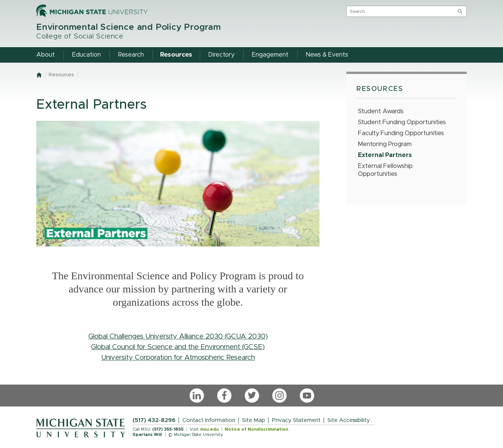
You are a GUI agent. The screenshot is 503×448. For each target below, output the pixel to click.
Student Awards (381, 111)
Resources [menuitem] (176, 55)
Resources (61, 75)
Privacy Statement (296, 420)
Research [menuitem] (131, 55)
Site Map (254, 420)
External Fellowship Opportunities (385, 170)
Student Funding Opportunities (402, 122)
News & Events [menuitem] (327, 55)
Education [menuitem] (86, 55)
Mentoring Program (385, 144)
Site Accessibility (349, 420)
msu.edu (209, 429)
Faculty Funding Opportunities (401, 133)
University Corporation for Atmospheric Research (178, 358)
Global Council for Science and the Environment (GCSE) (178, 347)
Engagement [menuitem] (270, 55)
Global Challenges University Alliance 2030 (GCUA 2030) (178, 336)
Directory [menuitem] (221, 55)
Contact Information (209, 420)
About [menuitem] (46, 55)
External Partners (385, 155)
